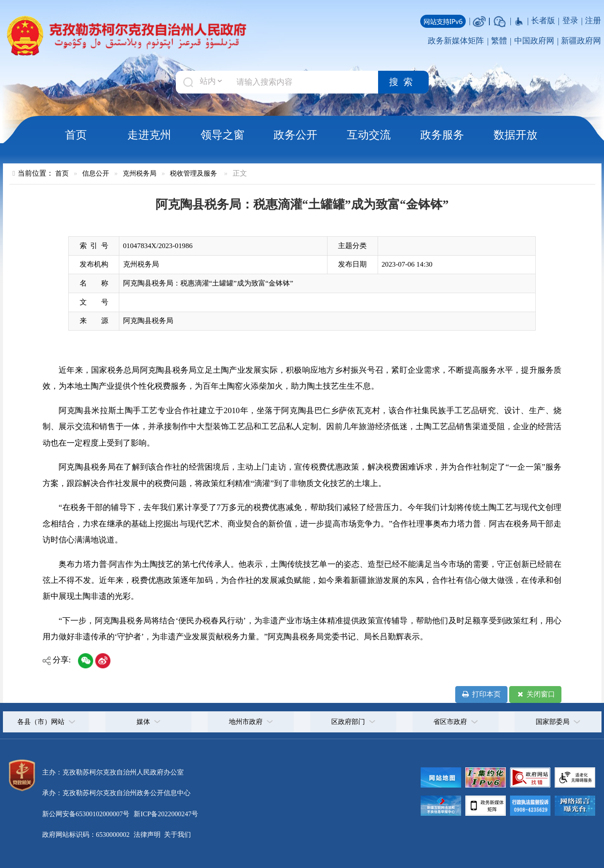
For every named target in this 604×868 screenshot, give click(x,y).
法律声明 (147, 835)
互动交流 (369, 135)
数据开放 (515, 135)
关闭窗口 (536, 694)
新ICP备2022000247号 (165, 814)
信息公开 (96, 173)
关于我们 (177, 835)
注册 (593, 20)
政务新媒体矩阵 (456, 41)
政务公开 (295, 135)
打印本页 (481, 694)
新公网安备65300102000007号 (86, 814)
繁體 (499, 41)
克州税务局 (140, 173)
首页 (76, 135)
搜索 (403, 82)
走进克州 (149, 135)
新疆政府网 (581, 41)
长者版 (543, 20)
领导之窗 (223, 135)
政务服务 (442, 135)
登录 (570, 20)
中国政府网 (534, 41)
